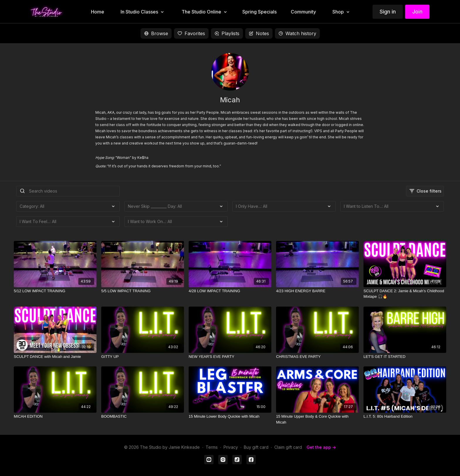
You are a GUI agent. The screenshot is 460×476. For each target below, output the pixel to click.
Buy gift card (256, 447)
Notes (259, 33)
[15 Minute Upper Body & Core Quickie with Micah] (317, 419)
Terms (212, 447)
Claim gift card (288, 447)
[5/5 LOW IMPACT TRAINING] (143, 291)
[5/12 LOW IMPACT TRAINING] (55, 291)
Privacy (231, 447)
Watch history (297, 33)
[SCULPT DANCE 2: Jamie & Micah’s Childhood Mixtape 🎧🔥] (405, 294)
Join (417, 12)
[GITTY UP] (143, 357)
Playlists (227, 33)
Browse (156, 33)
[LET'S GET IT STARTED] (405, 357)
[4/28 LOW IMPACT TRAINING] (230, 291)
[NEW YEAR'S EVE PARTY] (230, 357)
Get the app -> (321, 447)
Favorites (191, 33)
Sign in (388, 12)
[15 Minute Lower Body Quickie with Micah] (230, 416)
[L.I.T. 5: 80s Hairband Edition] (405, 416)
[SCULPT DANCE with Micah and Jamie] (55, 357)
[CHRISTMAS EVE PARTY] (317, 357)
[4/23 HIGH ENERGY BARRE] (317, 291)
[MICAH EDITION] (55, 416)
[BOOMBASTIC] (143, 416)
